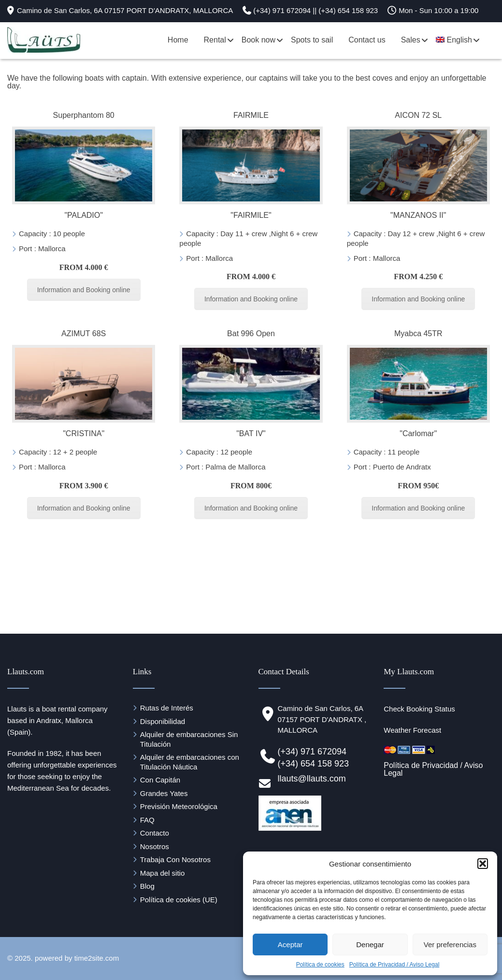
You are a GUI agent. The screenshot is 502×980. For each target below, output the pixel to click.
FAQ (147, 820)
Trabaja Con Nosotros (175, 859)
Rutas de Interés (167, 708)
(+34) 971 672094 (312, 752)
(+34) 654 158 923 (314, 764)
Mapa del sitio (163, 873)
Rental (215, 40)
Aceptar (290, 944)
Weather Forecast (412, 730)
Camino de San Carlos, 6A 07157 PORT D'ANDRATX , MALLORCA (322, 719)
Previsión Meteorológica (179, 806)
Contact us (367, 40)
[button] (483, 864)
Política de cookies (320, 965)
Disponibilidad (163, 721)
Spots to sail (312, 40)
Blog (147, 886)
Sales (411, 40)
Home (178, 40)
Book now (258, 40)
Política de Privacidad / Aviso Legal (394, 965)
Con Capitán (160, 780)
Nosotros (155, 846)
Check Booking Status (419, 709)
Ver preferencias (450, 944)
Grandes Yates (164, 793)
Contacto (155, 833)
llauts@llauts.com (312, 779)
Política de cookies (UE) (179, 900)
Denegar (370, 944)
